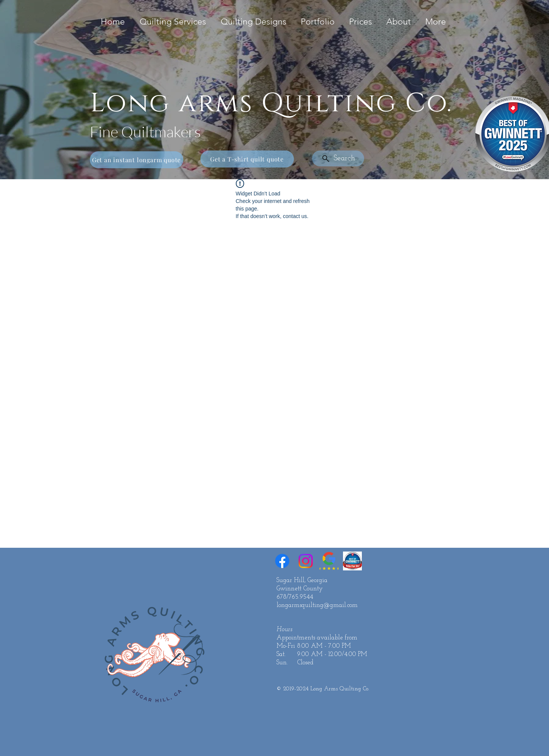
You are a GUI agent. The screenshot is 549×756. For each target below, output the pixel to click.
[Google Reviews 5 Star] (329, 561)
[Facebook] (282, 561)
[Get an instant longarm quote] (137, 160)
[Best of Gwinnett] (352, 561)
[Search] (338, 158)
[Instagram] (306, 561)
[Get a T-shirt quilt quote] (247, 159)
